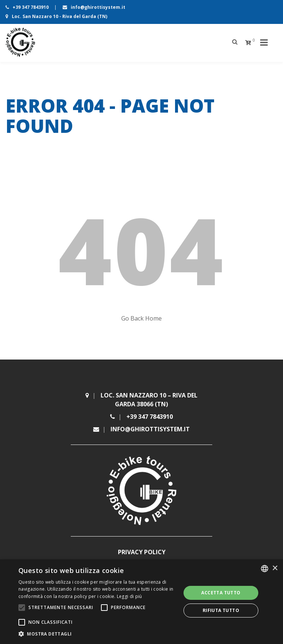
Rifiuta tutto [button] (221, 610)
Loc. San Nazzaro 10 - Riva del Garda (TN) (56, 16)
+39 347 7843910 (28, 7)
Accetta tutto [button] (221, 593)
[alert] (141, 602)
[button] (97, 634)
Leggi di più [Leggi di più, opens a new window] (130, 596)
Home (13, 145)
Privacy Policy (142, 552)
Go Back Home (141, 318)
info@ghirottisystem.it (94, 7)
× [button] (275, 568)
